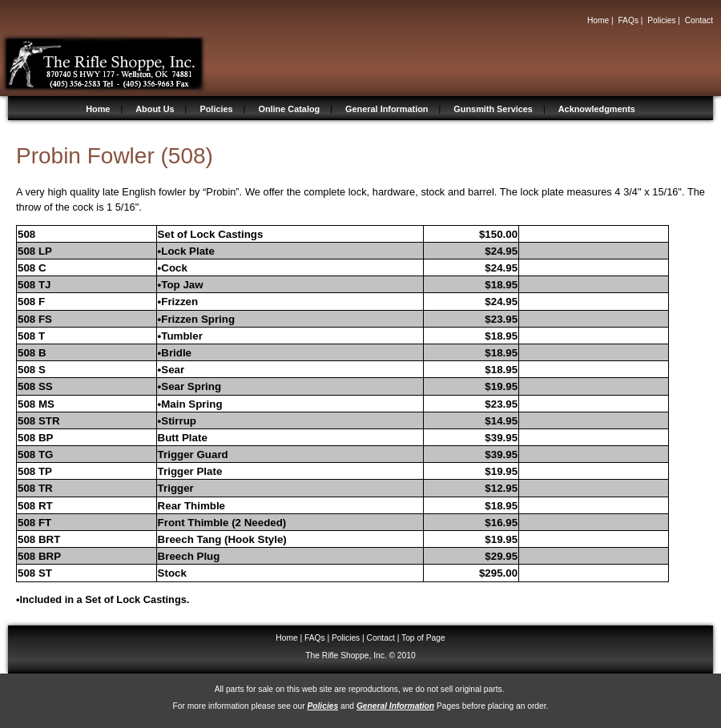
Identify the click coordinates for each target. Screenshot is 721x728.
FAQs (628, 20)
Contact (699, 20)
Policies (661, 20)
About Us (155, 109)
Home (598, 20)
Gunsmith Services (493, 109)
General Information (387, 109)
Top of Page (423, 638)
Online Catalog (289, 109)
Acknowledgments (597, 109)
